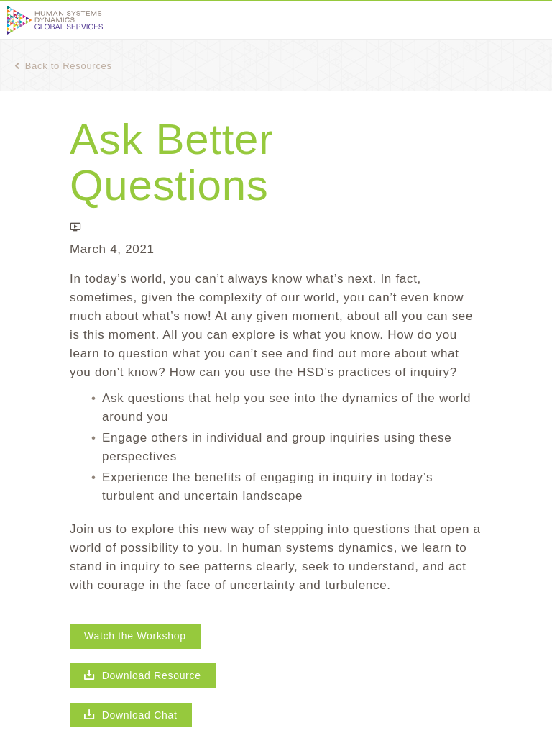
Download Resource (143, 675)
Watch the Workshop (135, 636)
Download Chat (131, 715)
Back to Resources (63, 66)
